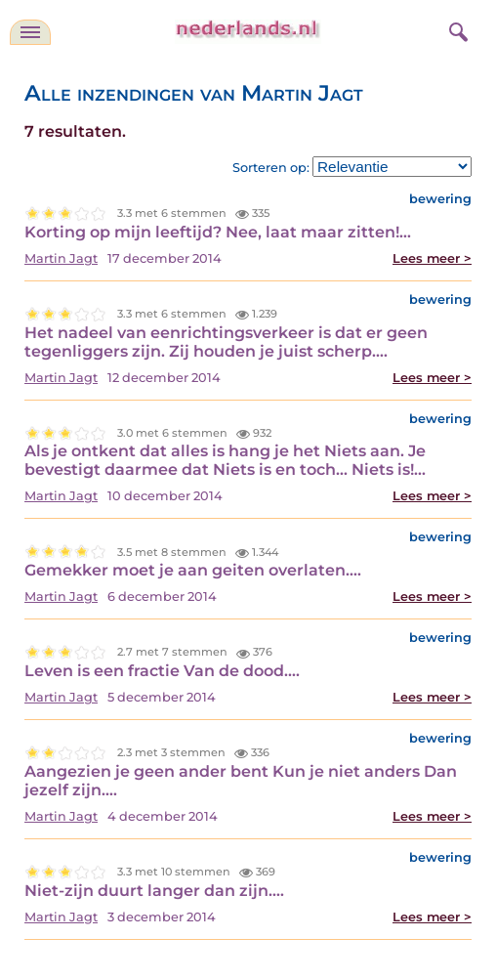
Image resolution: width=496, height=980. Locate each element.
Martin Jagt (61, 258)
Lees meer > (432, 258)
